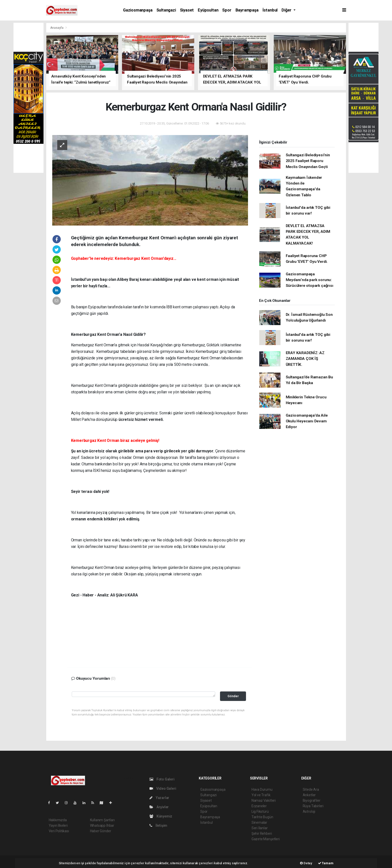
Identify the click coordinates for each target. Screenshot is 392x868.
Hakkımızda (58, 820)
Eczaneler (259, 806)
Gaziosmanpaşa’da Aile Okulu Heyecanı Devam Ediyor (307, 421)
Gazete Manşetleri (266, 839)
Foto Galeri (162, 779)
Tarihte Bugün (262, 817)
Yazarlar (159, 798)
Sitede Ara (311, 789)
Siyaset (187, 10)
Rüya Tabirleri (313, 806)
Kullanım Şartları (102, 820)
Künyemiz (161, 816)
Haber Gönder (101, 831)
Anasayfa (57, 28)
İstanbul (270, 10)
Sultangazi (166, 10)
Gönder (233, 696)
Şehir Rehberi (262, 833)
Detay (306, 863)
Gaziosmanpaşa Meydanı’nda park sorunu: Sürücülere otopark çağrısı (309, 280)
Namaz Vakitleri (264, 800)
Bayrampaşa (247, 10)
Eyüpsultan (208, 10)
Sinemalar (259, 822)
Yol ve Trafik (261, 795)
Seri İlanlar (260, 828)
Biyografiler (312, 800)
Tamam (326, 863)
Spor (227, 10)
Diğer (287, 10)
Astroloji (309, 811)
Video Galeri (163, 788)
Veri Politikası (59, 831)
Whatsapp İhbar (102, 825)
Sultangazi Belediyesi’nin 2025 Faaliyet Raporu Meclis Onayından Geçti (308, 161)
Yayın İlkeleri (58, 825)
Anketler (309, 795)
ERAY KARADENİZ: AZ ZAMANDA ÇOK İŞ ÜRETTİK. (305, 359)
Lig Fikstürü (260, 811)
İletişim (158, 825)
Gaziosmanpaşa (138, 10)
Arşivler (159, 807)
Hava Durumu (262, 789)
